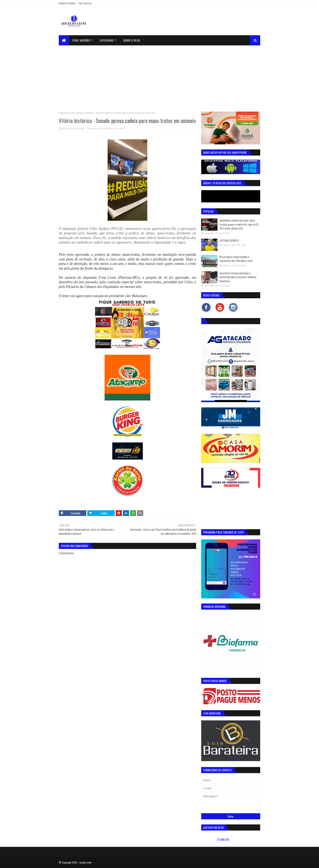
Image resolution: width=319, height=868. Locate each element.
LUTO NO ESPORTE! (229, 240)
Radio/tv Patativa (67, 3)
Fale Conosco (85, 3)
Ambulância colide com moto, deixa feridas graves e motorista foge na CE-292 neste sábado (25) (239, 224)
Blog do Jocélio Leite (73, 128)
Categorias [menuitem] (107, 40)
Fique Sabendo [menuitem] (81, 40)
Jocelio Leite (85, 862)
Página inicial (66, 113)
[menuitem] (64, 40)
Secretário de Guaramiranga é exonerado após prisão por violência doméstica (238, 277)
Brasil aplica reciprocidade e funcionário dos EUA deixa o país (236, 259)
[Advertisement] (159, 76)
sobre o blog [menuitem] (132, 40)
